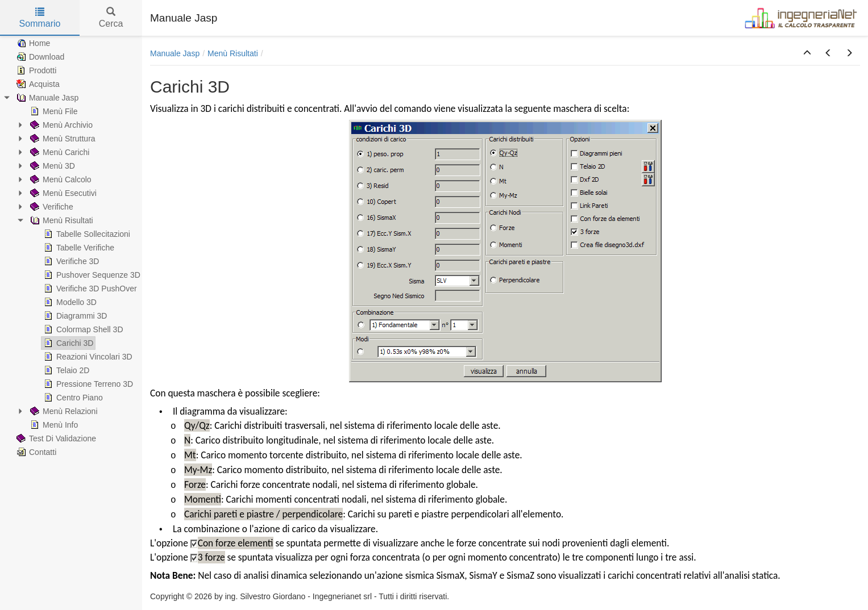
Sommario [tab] (40, 18)
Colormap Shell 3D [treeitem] (82, 329)
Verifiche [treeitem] (51, 207)
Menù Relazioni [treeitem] (63, 411)
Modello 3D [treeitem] (69, 302)
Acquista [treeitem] (37, 84)
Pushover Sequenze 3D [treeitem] (91, 275)
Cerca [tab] (111, 18)
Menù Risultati (233, 53)
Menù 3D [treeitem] (51, 166)
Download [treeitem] (39, 57)
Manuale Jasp (175, 53)
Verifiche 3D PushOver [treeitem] (89, 289)
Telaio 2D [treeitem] (65, 370)
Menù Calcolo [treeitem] (60, 179)
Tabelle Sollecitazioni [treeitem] (86, 234)
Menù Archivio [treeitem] (60, 125)
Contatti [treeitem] (35, 452)
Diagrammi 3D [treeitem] (74, 316)
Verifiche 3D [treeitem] (70, 261)
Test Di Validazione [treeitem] (55, 438)
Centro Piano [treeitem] (72, 398)
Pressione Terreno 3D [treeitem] (87, 384)
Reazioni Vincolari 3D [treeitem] (87, 357)
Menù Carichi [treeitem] (59, 152)
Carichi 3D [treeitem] (67, 343)
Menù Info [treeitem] (53, 425)
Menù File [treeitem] (53, 111)
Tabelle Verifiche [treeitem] (78, 248)
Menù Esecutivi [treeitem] (62, 193)
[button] (807, 53)
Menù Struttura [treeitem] (62, 139)
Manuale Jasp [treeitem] (46, 98)
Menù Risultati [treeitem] (61, 220)
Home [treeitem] (32, 43)
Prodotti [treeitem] (35, 70)
